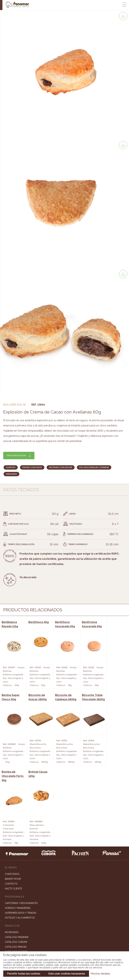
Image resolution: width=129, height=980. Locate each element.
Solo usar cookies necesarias (67, 974)
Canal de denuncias (65, 932)
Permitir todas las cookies (24, 974)
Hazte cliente (13, 810)
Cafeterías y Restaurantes (21, 824)
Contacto (11, 805)
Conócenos (12, 795)
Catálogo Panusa (16, 868)
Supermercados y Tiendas (21, 834)
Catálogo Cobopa (16, 863)
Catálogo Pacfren (16, 873)
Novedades (12, 854)
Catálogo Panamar (17, 858)
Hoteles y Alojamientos (20, 839)
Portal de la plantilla (65, 922)
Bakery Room (13, 800)
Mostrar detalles (100, 974)
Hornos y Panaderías (18, 829)
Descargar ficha (16, 455)
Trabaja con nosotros (64, 912)
